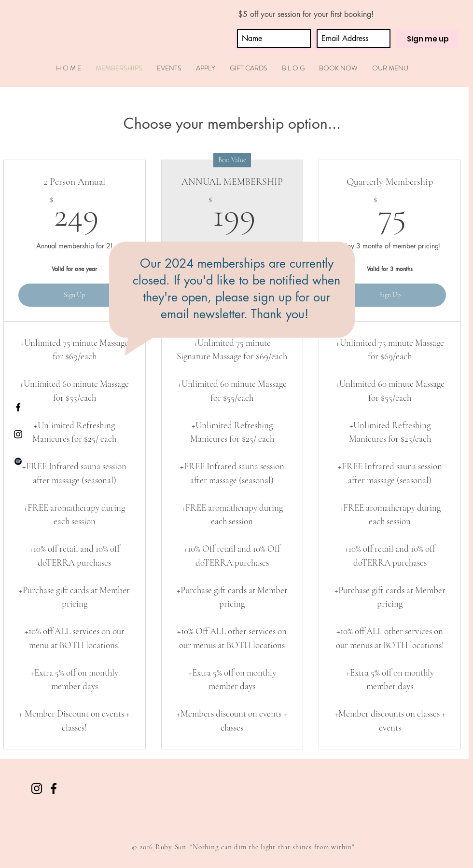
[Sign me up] (428, 39)
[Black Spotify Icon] (18, 461)
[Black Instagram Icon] (18, 434)
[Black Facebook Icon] (18, 407)
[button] (206, 68)
